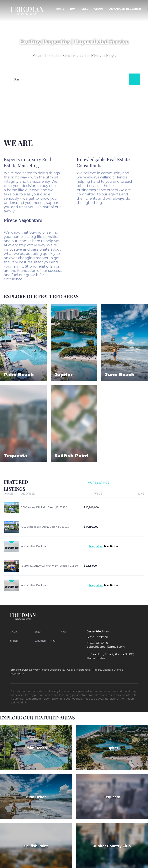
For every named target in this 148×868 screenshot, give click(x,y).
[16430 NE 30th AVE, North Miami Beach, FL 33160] (12, 566)
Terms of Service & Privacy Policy (29, 670)
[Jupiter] (112, 747)
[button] (135, 79)
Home (60, 9)
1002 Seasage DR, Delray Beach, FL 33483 (45, 527)
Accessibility (17, 674)
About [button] (99, 9)
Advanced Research (125, 9)
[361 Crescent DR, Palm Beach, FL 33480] (12, 507)
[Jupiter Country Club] (112, 845)
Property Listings (102, 670)
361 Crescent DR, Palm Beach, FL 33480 (44, 507)
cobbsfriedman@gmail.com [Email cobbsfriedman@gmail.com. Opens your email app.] (106, 647)
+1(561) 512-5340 (97, 643)
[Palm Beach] (36, 747)
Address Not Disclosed (34, 546)
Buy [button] (73, 9)
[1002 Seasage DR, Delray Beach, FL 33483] (12, 527)
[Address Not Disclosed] (12, 546)
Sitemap (118, 670)
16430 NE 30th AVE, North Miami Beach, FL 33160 (50, 566)
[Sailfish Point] (36, 845)
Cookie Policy (57, 670)
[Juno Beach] (36, 796)
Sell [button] (85, 9)
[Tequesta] (112, 796)
